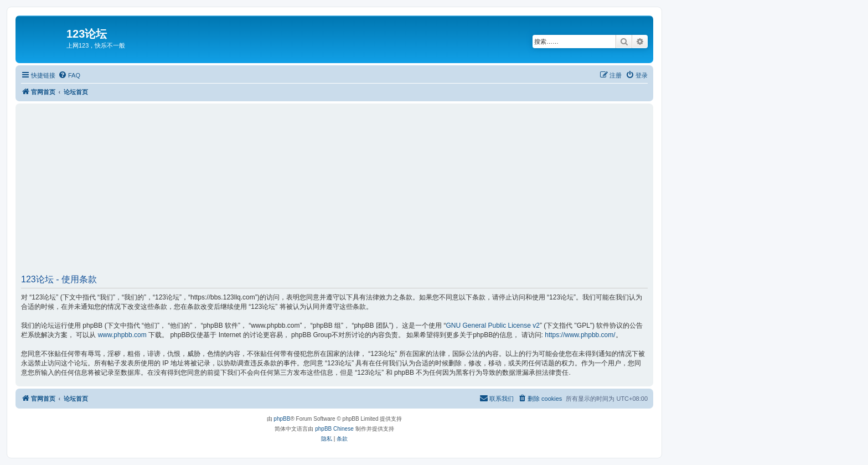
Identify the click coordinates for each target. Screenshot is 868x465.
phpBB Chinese (334, 429)
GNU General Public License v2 (492, 325)
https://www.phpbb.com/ (580, 335)
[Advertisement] (353, 193)
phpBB (282, 419)
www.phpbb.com (122, 335)
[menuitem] (69, 75)
